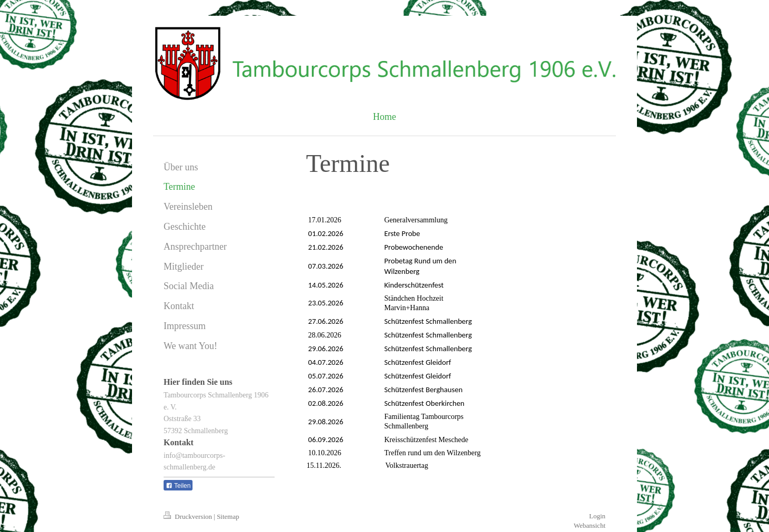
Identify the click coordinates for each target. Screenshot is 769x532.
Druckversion (189, 516)
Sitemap (228, 516)
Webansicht (590, 525)
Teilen (178, 486)
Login (597, 516)
